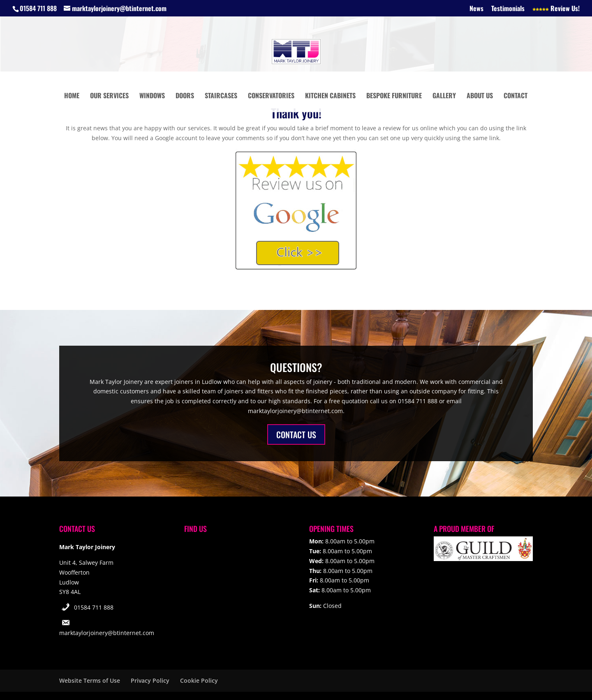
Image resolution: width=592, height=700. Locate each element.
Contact (516, 96)
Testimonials (508, 9)
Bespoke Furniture (394, 96)
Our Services (109, 96)
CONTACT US (296, 434)
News (476, 9)
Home (72, 96)
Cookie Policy (199, 680)
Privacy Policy (150, 680)
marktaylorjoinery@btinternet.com (107, 633)
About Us (480, 96)
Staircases (221, 96)
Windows (152, 96)
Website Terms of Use (90, 680)
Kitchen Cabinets (330, 96)
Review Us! (556, 9)
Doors (185, 96)
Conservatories (271, 96)
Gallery (444, 96)
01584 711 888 (94, 607)
